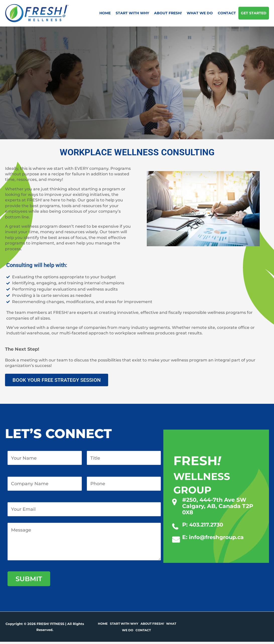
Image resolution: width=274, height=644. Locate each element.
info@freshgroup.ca (218, 537)
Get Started (254, 13)
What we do (200, 13)
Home (105, 13)
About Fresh (168, 13)
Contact (227, 13)
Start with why (132, 13)
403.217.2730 (207, 525)
